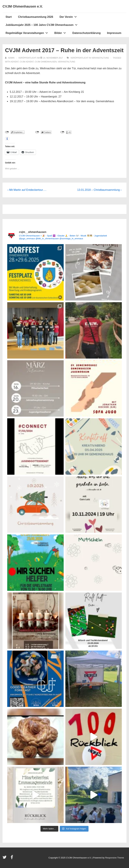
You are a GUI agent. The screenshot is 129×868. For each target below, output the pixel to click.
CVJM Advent (27, 62)
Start (9, 17)
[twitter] (5, 858)
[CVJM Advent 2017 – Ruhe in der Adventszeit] (53, 58)
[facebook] (12, 858)
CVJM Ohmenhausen (46, 62)
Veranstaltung (100, 58)
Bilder (61, 32)
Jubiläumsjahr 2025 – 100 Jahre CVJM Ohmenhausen (42, 24)
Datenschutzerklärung (87, 33)
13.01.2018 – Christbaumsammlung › (99, 190)
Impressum (114, 33)
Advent (15, 62)
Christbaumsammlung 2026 (36, 17)
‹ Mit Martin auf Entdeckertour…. (27, 190)
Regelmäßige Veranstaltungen (28, 32)
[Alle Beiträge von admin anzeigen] (10, 58)
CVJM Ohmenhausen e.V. (23, 6)
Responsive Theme (115, 858)
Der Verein (69, 16)
